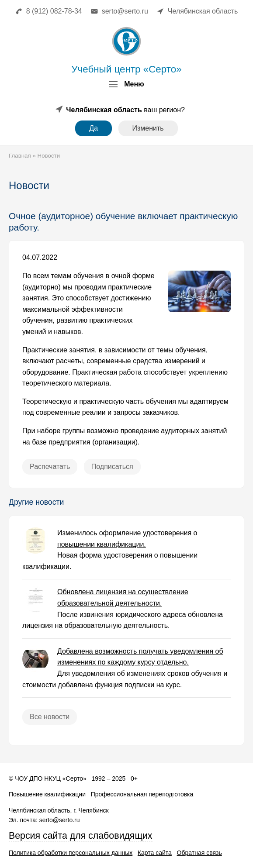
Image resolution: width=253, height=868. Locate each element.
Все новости (50, 717)
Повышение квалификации (47, 794)
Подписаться (112, 467)
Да (94, 128)
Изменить (148, 128)
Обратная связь (199, 853)
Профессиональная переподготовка (142, 794)
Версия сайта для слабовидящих (81, 836)
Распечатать (50, 467)
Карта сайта (155, 853)
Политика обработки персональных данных (71, 853)
